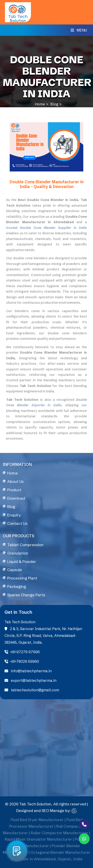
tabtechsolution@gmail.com (32, 690)
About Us (15, 481)
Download (16, 498)
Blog (54, 104)
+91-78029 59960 (22, 661)
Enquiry (14, 515)
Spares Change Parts (26, 595)
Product (14, 490)
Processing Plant (22, 578)
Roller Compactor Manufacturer (59, 835)
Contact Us (17, 523)
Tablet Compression (25, 545)
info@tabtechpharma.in (28, 671)
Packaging (17, 586)
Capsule (15, 570)
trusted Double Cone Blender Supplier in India (46, 230)
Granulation (18, 553)
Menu (79, 30)
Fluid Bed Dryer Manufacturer (37, 821)
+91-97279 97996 (22, 652)
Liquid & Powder (22, 561)
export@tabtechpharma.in (30, 680)
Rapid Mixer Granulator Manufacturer (38, 841)
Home (40, 104)
